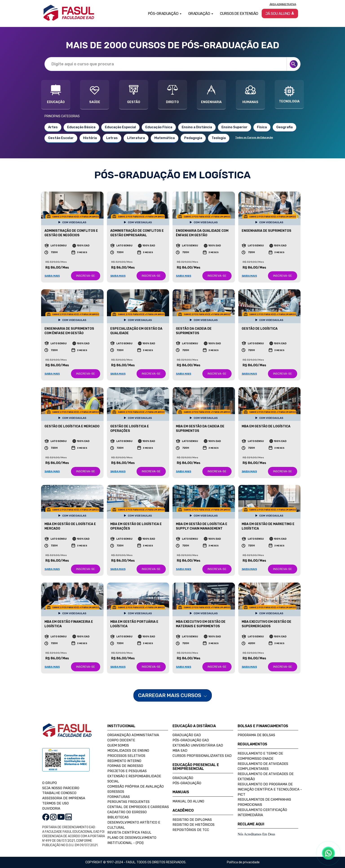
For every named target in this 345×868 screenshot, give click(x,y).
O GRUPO (50, 783)
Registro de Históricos (194, 825)
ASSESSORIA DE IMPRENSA (64, 798)
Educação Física (159, 127)
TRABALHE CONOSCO (59, 793)
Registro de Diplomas (192, 820)
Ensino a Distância (197, 127)
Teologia (219, 138)
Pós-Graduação (187, 783)
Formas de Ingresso (125, 766)
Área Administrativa (283, 4)
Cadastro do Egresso (127, 812)
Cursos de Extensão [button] (239, 13)
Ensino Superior (234, 127)
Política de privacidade (243, 862)
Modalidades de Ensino (128, 751)
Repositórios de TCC (191, 830)
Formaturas (119, 797)
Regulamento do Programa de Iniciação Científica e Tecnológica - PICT (270, 789)
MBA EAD (180, 751)
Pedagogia (193, 138)
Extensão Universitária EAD (198, 745)
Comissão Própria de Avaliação (136, 786)
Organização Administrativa (133, 735)
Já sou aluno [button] (280, 13)
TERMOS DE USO (55, 803)
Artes (53, 127)
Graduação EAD (187, 735)
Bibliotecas (118, 817)
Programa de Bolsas (256, 735)
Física (262, 127)
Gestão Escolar (61, 138)
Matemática (165, 138)
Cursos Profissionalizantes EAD (202, 756)
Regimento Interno (124, 761)
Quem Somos (118, 745)
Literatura (136, 138)
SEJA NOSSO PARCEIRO (61, 788)
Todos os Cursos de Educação (254, 138)
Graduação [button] (201, 13)
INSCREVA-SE (86, 276)
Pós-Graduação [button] (165, 13)
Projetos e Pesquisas (127, 771)
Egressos (116, 792)
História (90, 138)
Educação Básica (81, 127)
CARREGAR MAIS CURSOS (173, 695)
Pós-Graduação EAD (191, 740)
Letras (112, 138)
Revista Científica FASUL (129, 833)
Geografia (284, 127)
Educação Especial (120, 127)
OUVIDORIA (51, 808)
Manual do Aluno (188, 801)
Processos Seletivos (126, 756)
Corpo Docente (121, 740)
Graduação (183, 778)
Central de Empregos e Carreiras (138, 807)
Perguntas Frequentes (128, 802)
